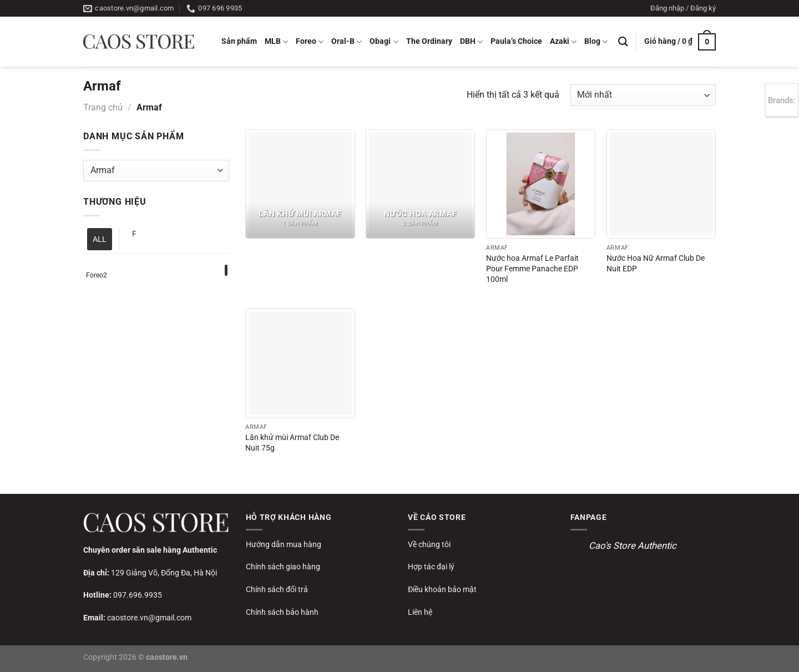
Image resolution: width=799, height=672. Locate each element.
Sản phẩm (239, 41)
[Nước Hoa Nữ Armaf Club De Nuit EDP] (661, 184)
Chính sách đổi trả (277, 589)
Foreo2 (97, 275)
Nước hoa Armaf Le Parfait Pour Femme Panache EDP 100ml (532, 269)
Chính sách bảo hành (282, 612)
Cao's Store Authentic (633, 545)
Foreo (310, 42)
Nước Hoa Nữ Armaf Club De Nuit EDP (656, 264)
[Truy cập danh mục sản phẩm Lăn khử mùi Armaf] (300, 184)
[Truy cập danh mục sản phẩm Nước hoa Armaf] (420, 184)
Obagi (384, 42)
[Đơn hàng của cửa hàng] (643, 95)
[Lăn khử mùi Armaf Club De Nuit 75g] (300, 363)
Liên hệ (420, 612)
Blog (596, 42)
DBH (471, 42)
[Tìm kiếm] (623, 42)
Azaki (563, 42)
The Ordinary (429, 41)
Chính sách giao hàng (283, 567)
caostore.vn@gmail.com (149, 618)
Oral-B (347, 42)
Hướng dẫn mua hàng (284, 544)
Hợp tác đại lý (431, 567)
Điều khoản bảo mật (442, 589)
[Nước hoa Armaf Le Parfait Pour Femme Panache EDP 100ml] (541, 184)
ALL (100, 239)
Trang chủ (103, 107)
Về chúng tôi (429, 544)
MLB (276, 42)
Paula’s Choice (516, 41)
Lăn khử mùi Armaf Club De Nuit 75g (292, 443)
